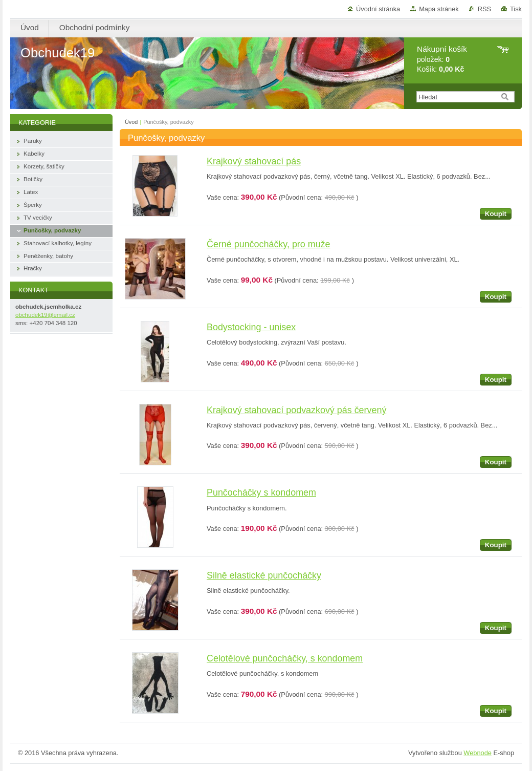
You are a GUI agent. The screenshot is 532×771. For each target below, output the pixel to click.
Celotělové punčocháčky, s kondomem (285, 658)
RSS (484, 9)
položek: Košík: (442, 59)
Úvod (131, 122)
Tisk (516, 9)
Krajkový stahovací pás (254, 161)
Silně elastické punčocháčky (264, 575)
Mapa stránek (439, 9)
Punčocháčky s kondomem (261, 492)
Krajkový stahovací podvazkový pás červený (296, 410)
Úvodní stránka (378, 9)
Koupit (496, 214)
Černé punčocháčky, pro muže (269, 244)
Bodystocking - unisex (251, 327)
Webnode (478, 753)
